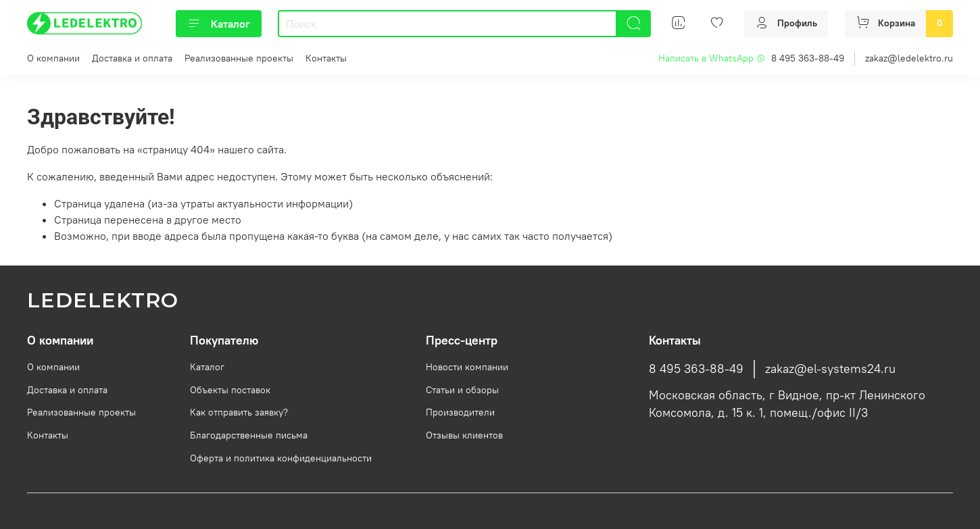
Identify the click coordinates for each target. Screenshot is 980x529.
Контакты (326, 58)
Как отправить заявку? (239, 412)
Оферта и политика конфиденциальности (281, 458)
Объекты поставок (230, 390)
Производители (460, 412)
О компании (53, 58)
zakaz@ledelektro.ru (909, 58)
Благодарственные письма (249, 435)
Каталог (219, 24)
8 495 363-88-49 (808, 58)
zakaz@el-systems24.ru (830, 369)
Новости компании (467, 367)
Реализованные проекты (239, 58)
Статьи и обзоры (462, 390)
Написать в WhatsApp (712, 58)
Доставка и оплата (132, 58)
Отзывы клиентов (464, 435)
